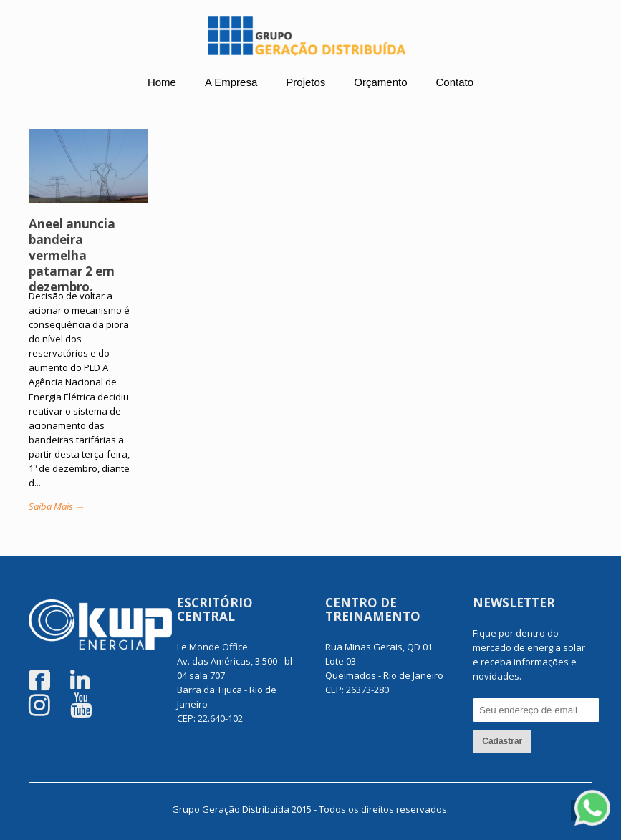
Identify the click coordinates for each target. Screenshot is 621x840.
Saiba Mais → (57, 506)
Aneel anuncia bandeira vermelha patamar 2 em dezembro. (72, 255)
